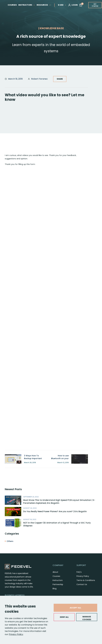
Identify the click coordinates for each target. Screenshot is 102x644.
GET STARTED (95, 5)
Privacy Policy (16, 634)
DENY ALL (64, 617)
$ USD (62, 5)
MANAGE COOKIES (87, 618)
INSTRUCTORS (27, 5)
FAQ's (79, 572)
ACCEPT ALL (75, 608)
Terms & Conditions (86, 580)
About (55, 572)
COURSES (12, 5)
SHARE (60, 79)
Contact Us (82, 584)
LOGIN (73, 5)
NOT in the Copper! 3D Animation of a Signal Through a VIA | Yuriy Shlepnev (57, 524)
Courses (56, 576)
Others (10, 541)
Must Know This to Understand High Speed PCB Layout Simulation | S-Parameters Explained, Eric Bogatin (59, 502)
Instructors (58, 580)
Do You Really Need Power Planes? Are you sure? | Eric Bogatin (55, 511)
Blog (55, 589)
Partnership (58, 584)
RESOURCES (44, 5)
